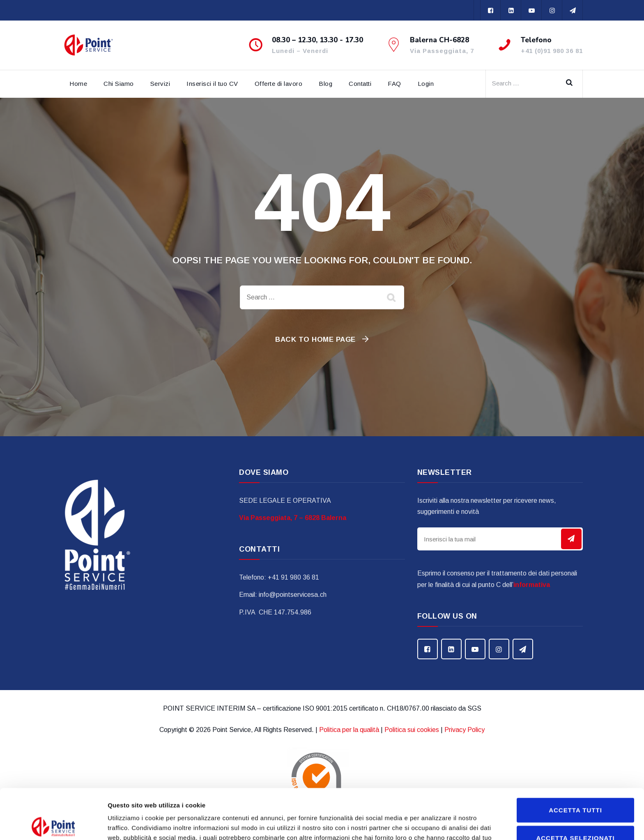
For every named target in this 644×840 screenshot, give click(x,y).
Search (572, 83)
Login (426, 84)
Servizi (160, 84)
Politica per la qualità (349, 730)
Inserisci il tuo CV (212, 84)
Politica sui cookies (412, 730)
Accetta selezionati (575, 788)
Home (78, 84)
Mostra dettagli (432, 824)
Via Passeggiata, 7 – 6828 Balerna (293, 518)
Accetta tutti (575, 760)
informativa (532, 585)
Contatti (360, 84)
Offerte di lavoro (279, 84)
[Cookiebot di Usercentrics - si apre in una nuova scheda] (53, 824)
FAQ (394, 84)
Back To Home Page (315, 339)
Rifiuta (575, 815)
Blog (325, 84)
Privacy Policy (465, 730)
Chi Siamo (119, 84)
